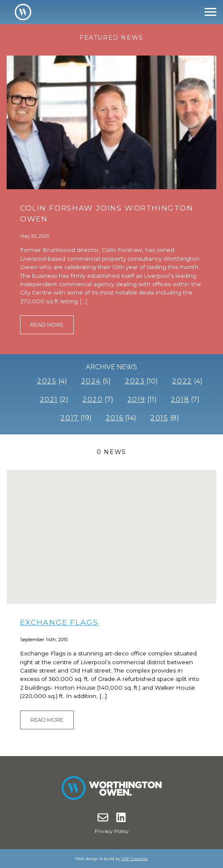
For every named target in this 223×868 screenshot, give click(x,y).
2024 (91, 381)
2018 (180, 400)
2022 (182, 381)
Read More (47, 325)
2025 (47, 381)
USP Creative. (135, 859)
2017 (69, 418)
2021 (49, 400)
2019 (137, 400)
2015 (159, 418)
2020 (93, 400)
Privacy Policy (112, 831)
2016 (115, 418)
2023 (135, 381)
